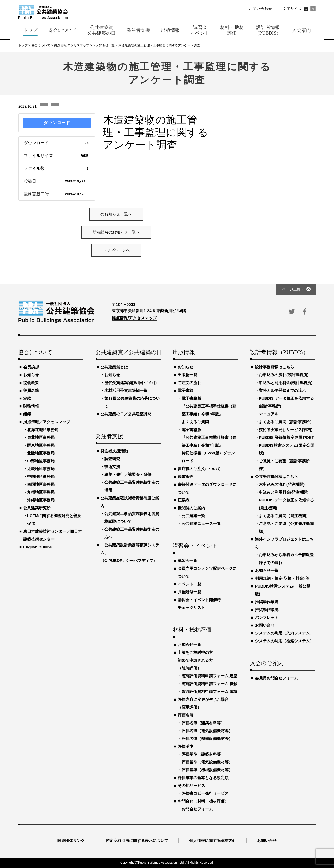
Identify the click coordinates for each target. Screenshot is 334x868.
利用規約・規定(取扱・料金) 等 (282, 578)
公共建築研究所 (37, 508)
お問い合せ (265, 625)
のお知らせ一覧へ (116, 214)
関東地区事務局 (41, 445)
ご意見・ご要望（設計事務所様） (284, 465)
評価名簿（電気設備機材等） (207, 731)
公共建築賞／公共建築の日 (128, 352)
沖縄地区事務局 (41, 500)
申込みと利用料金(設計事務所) (286, 383)
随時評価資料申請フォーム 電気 (210, 692)
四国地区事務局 (41, 484)
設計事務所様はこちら (275, 367)
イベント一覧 (189, 584)
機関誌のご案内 (191, 508)
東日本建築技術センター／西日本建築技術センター (53, 535)
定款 (27, 398)
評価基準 (186, 746)
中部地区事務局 (41, 461)
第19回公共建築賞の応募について (132, 402)
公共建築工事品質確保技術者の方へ (132, 533)
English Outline (38, 547)
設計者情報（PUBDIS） (279, 352)
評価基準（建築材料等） (203, 754)
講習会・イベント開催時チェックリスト (199, 604)
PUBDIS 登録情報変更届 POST (286, 437)
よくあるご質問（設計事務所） (286, 422)
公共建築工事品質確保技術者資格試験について (132, 517)
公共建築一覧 (193, 516)
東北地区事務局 (41, 437)
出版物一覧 (187, 375)
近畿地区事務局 (41, 469)
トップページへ (116, 250)
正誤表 (184, 500)
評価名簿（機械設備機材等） (207, 738)
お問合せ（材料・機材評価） (203, 801)
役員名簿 (31, 390)
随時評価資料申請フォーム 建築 (210, 676)
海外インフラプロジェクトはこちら (284, 543)
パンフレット (267, 617)
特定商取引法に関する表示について (137, 840)
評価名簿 (186, 715)
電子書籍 (186, 390)
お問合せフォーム (197, 809)
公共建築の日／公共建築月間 (126, 414)
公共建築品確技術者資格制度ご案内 (130, 502)
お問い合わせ (260, 9)
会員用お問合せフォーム (276, 678)
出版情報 (184, 352)
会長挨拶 (31, 367)
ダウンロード (57, 123)
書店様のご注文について (199, 469)
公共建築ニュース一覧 (201, 523)
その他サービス (191, 785)
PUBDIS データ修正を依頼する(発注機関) (286, 504)
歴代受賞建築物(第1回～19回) (130, 383)
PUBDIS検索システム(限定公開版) (287, 449)
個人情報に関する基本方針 (213, 840)
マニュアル (269, 414)
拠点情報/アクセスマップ (134, 318)
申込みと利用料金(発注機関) (284, 492)
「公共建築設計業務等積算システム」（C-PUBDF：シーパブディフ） (130, 553)
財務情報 (31, 406)
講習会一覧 (187, 561)
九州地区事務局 (41, 492)
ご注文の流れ (189, 383)
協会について (35, 352)
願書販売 (186, 477)
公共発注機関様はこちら (276, 477)
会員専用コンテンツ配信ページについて (207, 572)
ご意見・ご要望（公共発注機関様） (286, 527)
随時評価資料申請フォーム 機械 (210, 684)
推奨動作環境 (267, 602)
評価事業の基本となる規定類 (203, 778)
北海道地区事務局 (43, 430)
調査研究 (112, 459)
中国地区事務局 (41, 477)
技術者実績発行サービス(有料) (286, 430)
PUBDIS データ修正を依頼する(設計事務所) (286, 402)
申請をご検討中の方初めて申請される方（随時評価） (195, 660)
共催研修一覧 (189, 592)
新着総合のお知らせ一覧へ (116, 232)
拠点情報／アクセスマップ (47, 422)
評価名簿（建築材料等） (203, 723)
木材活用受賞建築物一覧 (126, 390)
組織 (27, 414)
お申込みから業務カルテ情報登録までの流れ (286, 559)
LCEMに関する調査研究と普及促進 (54, 520)
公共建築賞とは (114, 367)
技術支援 (112, 467)
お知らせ (31, 375)
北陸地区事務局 (41, 453)
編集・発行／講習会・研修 (128, 474)
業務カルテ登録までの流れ (282, 390)
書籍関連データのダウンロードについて (207, 488)
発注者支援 (109, 436)
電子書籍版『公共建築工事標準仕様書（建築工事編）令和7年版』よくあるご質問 (209, 410)
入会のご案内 (267, 663)
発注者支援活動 (114, 451)
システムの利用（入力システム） (284, 633)
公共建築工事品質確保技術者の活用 (132, 486)
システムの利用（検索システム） (284, 641)
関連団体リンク (71, 840)
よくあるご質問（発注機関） (284, 516)
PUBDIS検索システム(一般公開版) (283, 590)
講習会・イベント (195, 546)
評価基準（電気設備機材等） (207, 762)
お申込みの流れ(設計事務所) (284, 375)
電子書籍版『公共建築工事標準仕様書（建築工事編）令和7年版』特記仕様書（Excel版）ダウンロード (209, 445)
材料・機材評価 (192, 630)
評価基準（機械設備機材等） (207, 770)
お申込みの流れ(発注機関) (282, 484)
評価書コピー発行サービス (205, 793)
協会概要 (31, 383)
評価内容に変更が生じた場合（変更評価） (203, 703)
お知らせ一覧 (189, 645)
